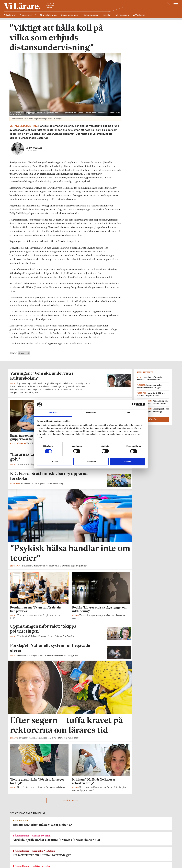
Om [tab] (129, 413)
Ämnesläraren (27, 15)
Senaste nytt (24, 356)
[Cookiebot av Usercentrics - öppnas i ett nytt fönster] (134, 404)
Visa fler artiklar (70, 803)
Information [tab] (91, 413)
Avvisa (55, 462)
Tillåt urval (91, 462)
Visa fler (153, 422)
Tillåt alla (127, 462)
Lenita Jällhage (34, 151)
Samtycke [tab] (53, 413)
